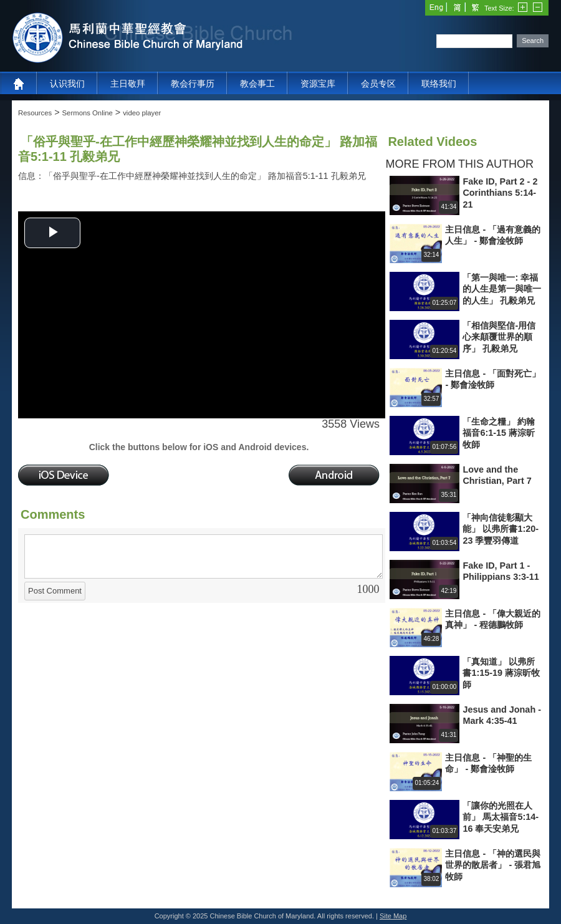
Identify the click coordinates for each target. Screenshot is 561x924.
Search (533, 41)
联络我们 (439, 84)
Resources (35, 113)
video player (142, 113)
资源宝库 (318, 84)
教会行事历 (193, 84)
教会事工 (257, 84)
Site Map (393, 916)
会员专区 (378, 84)
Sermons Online (88, 113)
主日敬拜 (128, 84)
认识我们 (67, 84)
